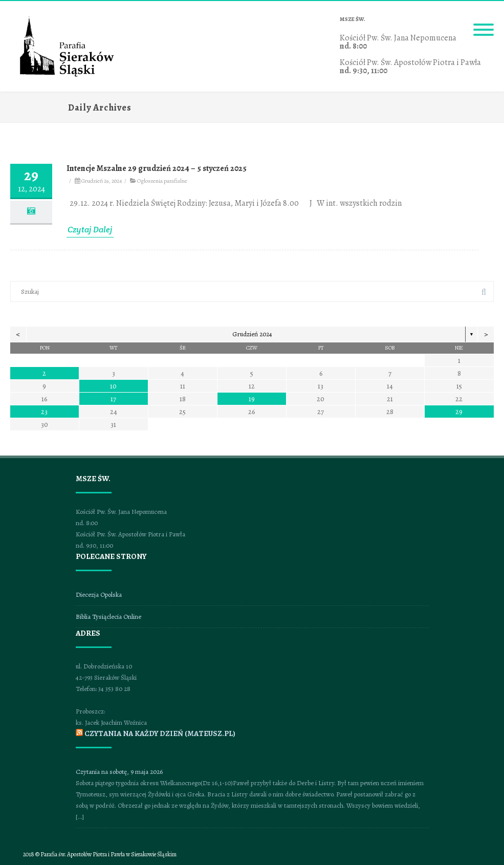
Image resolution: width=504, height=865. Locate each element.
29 (459, 412)
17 (113, 399)
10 (113, 386)
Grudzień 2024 (252, 334)
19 (252, 399)
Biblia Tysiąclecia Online (108, 617)
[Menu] (484, 24)
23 (44, 412)
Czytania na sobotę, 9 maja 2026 (119, 772)
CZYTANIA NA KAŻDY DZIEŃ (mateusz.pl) (160, 733)
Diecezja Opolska (99, 594)
